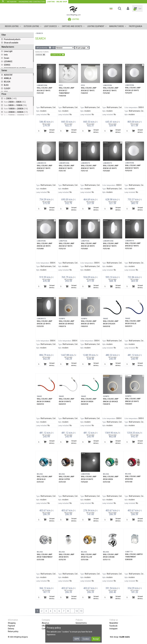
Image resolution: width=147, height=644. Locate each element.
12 (77, 611)
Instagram (113, 629)
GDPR (77, 639)
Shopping (12, 623)
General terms (81, 623)
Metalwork (12, 2)
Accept (96, 639)
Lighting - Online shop (57, 2)
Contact (45, 629)
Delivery (11, 629)
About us (45, 623)
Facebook (113, 626)
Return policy (13, 631)
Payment (11, 626)
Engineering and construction (32, 2)
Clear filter (58, 55)
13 (81, 611)
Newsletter (114, 623)
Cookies (86, 639)
